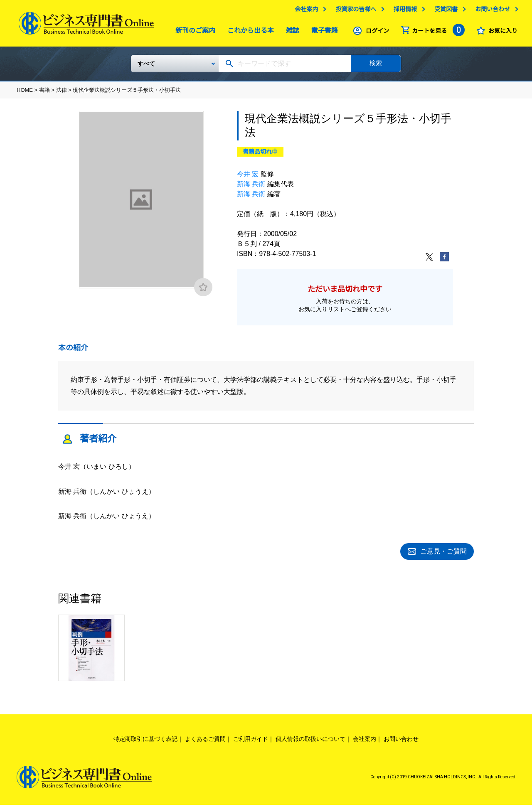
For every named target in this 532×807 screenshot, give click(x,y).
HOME (25, 93)
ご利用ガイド (251, 741)
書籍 (44, 93)
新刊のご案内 (193, 33)
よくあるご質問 (205, 741)
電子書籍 (323, 33)
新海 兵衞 (251, 187)
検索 (376, 66)
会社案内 (304, 11)
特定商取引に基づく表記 (145, 741)
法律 (62, 93)
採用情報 (403, 11)
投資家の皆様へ (354, 11)
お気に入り (501, 33)
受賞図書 (444, 11)
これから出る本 (249, 33)
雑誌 (291, 33)
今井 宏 (248, 177)
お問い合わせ (490, 11)
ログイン (375, 33)
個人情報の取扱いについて (310, 741)
